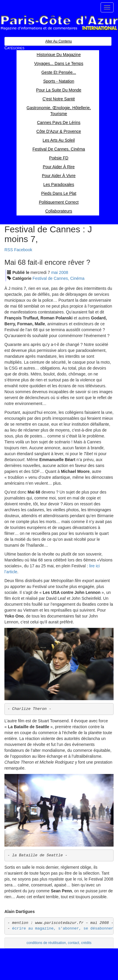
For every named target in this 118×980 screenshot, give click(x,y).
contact (73, 943)
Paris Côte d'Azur (59, 23)
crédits (86, 943)
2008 (64, 272)
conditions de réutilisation (46, 943)
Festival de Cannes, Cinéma (58, 278)
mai (54, 272)
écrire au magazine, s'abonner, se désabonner (63, 928)
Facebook (23, 250)
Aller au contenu (58, 41)
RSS (9, 250)
